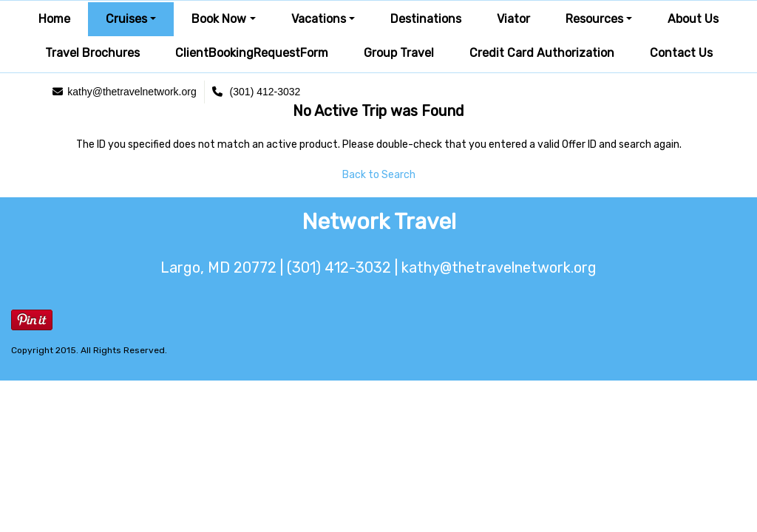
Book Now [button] (219, 19)
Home (54, 19)
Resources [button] (594, 19)
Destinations (426, 19)
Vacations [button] (319, 19)
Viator (513, 19)
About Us (693, 19)
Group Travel (399, 53)
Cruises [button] (126, 19)
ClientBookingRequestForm (252, 53)
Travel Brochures (92, 53)
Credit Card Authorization (542, 53)
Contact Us (681, 53)
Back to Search (379, 175)
